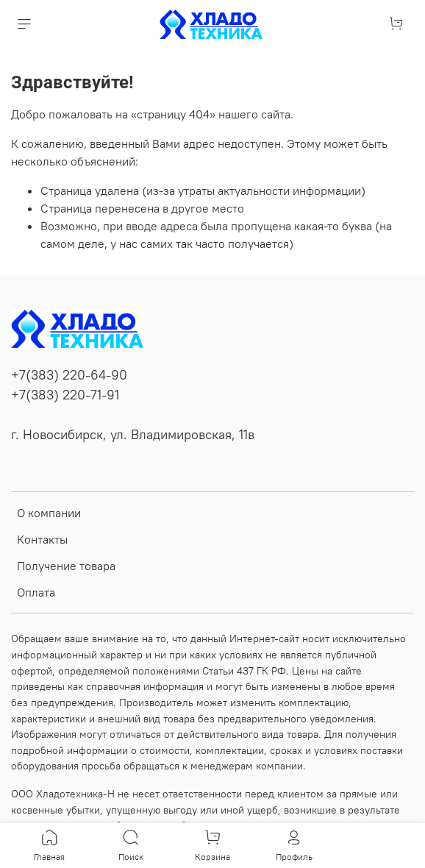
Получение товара (66, 566)
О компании (49, 513)
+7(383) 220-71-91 (65, 395)
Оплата (36, 592)
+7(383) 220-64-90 (69, 375)
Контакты (42, 539)
